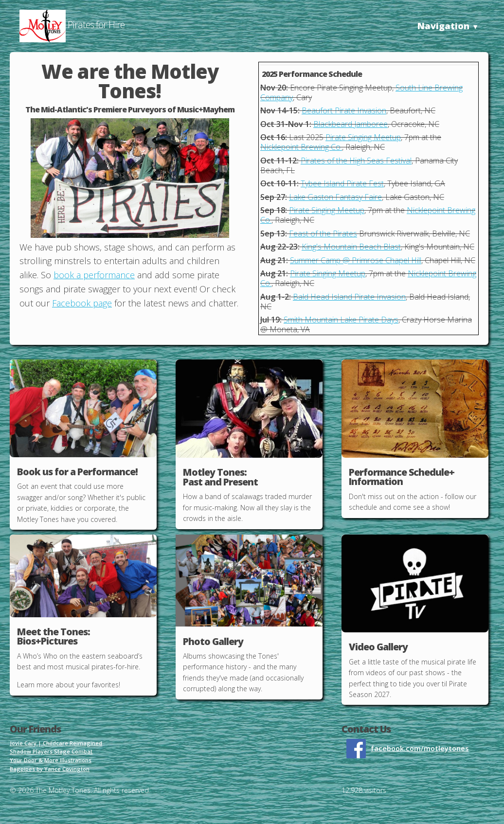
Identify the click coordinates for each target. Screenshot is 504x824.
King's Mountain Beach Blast (351, 247)
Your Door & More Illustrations (51, 760)
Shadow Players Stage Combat (51, 751)
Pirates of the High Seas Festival (356, 161)
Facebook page (82, 303)
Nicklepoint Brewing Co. (301, 147)
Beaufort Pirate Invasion (344, 110)
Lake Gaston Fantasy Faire (335, 197)
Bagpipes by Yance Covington (50, 769)
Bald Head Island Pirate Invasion (349, 297)
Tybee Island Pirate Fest (342, 183)
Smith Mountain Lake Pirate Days (341, 320)
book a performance (94, 275)
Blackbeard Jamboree (351, 124)
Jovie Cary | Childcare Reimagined (56, 743)
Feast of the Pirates (323, 233)
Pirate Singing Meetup (363, 137)
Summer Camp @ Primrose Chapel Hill (356, 260)
